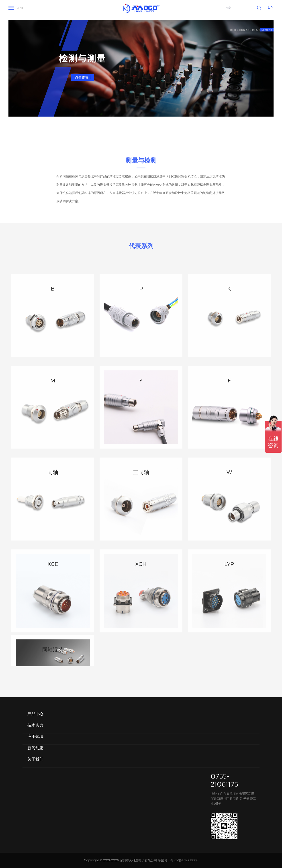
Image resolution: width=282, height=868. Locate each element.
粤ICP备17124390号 (184, 860)
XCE (53, 595)
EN (271, 7)
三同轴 (141, 504)
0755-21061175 (224, 780)
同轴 (53, 504)
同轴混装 (53, 663)
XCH (141, 595)
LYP (229, 595)
